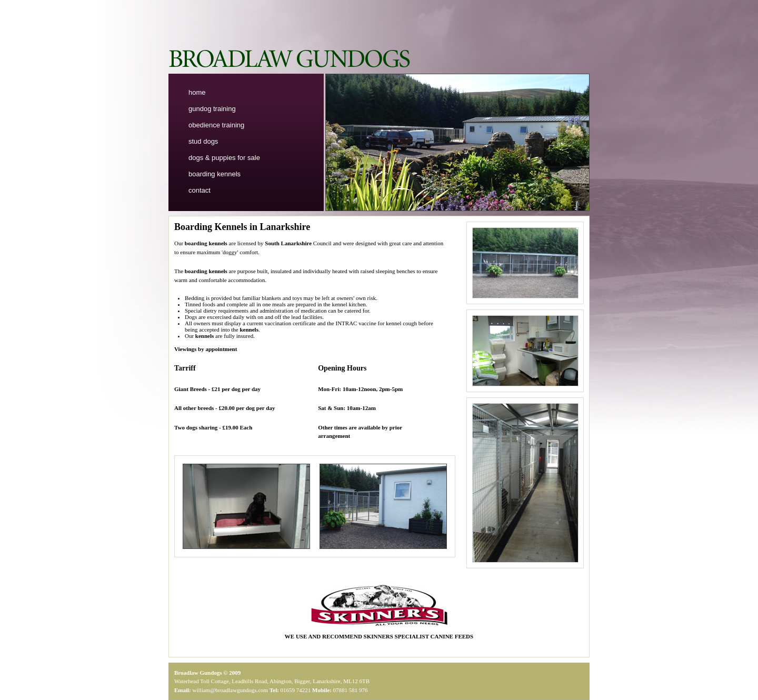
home (197, 92)
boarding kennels (215, 174)
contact (200, 190)
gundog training (212, 109)
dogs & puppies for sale (224, 158)
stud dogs (203, 141)
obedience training (216, 125)
